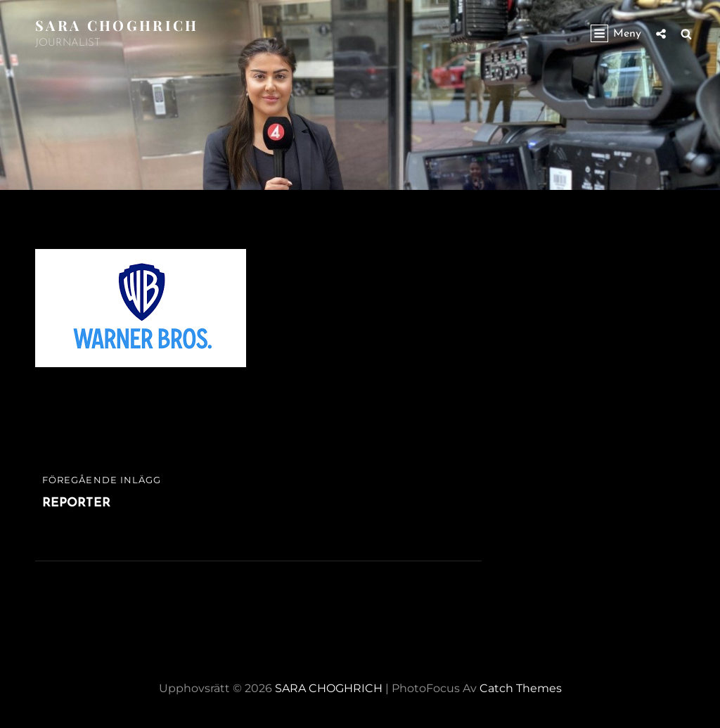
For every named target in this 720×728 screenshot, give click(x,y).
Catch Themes (521, 688)
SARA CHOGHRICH (117, 25)
